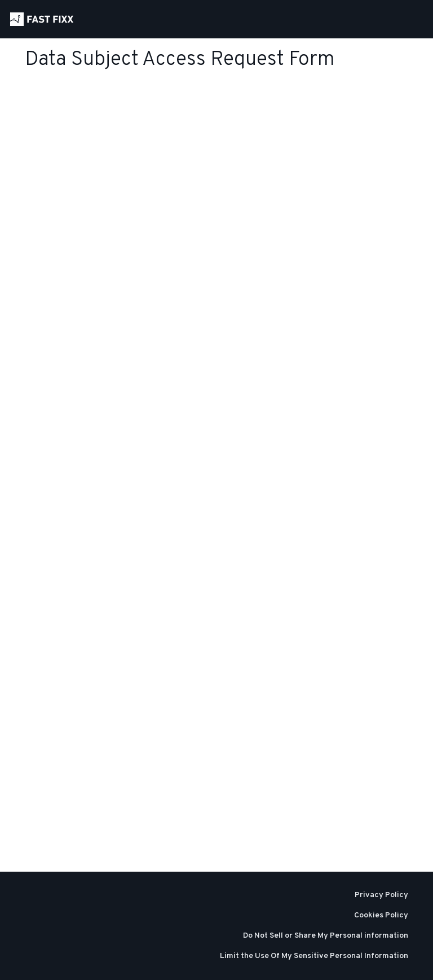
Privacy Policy (381, 895)
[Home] (42, 19)
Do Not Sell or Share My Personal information (326, 936)
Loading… (85, 477)
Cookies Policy (381, 915)
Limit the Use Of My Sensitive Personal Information (314, 956)
